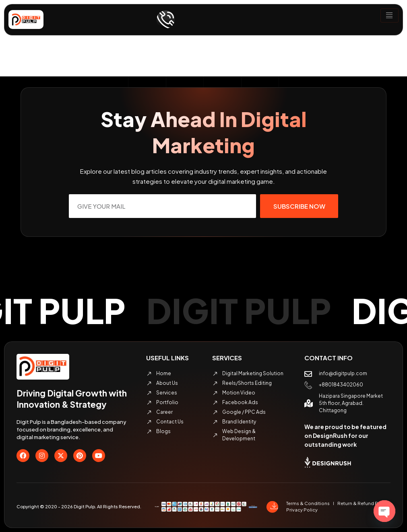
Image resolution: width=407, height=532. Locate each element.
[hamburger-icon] (389, 16)
